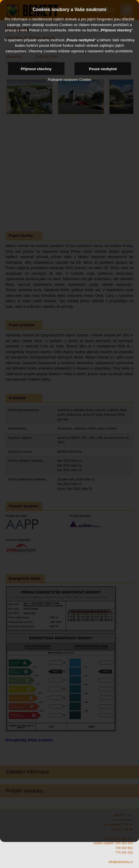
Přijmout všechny (36, 69)
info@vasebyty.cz (121, 862)
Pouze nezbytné (103, 69)
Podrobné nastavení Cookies (69, 80)
